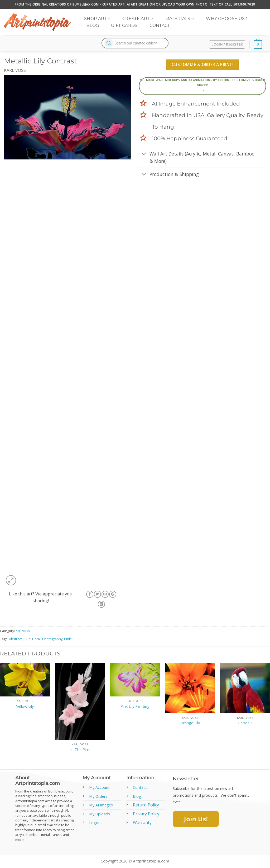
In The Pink (80, 750)
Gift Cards (124, 25)
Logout (96, 823)
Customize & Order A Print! (202, 64)
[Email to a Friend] (105, 594)
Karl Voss (15, 70)
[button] (11, 580)
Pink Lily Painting (135, 706)
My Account (99, 787)
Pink (67, 639)
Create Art (138, 19)
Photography (52, 639)
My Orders (98, 796)
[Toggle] (144, 154)
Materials (180, 19)
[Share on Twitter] (97, 594)
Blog (93, 25)
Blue (27, 639)
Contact (160, 25)
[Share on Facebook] (90, 594)
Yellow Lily (25, 706)
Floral (36, 639)
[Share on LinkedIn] (101, 604)
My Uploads (100, 814)
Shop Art (97, 19)
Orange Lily (190, 723)
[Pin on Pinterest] (113, 594)
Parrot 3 (245, 723)
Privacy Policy (146, 814)
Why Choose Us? (226, 19)
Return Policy (146, 805)
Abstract (15, 639)
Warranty (142, 822)
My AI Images (101, 805)
